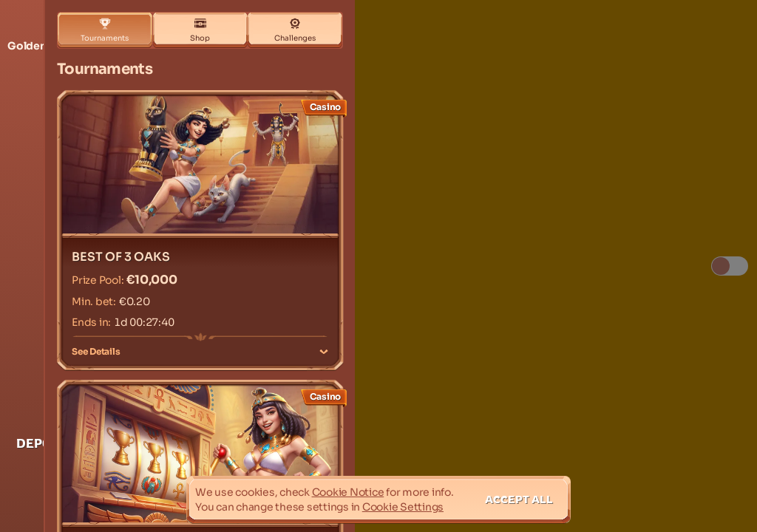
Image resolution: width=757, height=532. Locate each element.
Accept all (519, 499)
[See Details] (324, 352)
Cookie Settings (403, 507)
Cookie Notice (348, 492)
